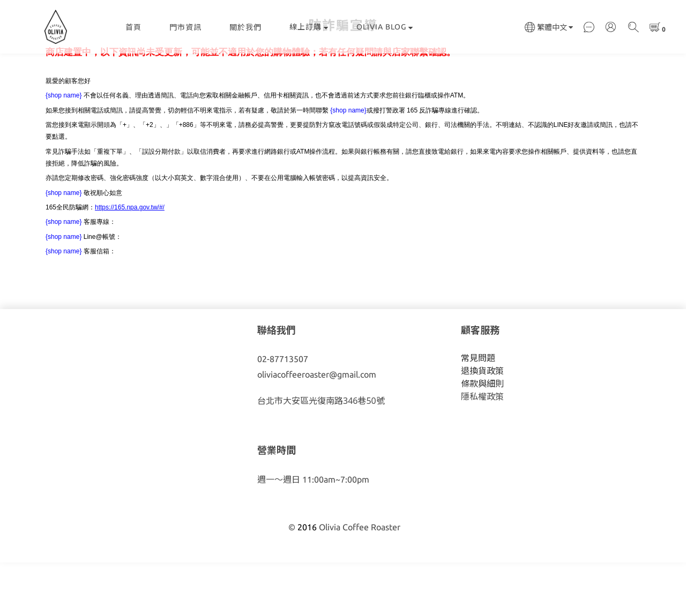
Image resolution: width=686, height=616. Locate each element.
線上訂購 (309, 27)
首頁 (133, 27)
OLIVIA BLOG (385, 27)
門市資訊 (185, 27)
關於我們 (245, 27)
